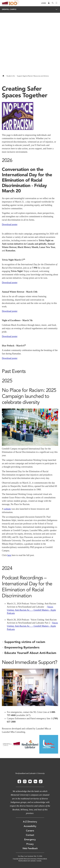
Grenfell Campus (9, 9)
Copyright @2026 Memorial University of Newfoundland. (30, 859)
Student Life (11, 76)
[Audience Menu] (49, 3)
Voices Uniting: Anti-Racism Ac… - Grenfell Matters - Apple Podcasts (31, 610)
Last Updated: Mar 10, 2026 (33, 856)
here (9, 555)
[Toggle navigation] (56, 3)
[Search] (53, 3)
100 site (14, 3)
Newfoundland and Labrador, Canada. (30, 861)
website (7, 509)
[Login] (44, 3)
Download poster (10, 224)
